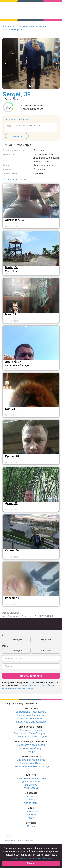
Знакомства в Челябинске (31, 760)
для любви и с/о (31, 781)
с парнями (31, 814)
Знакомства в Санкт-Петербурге (31, 733)
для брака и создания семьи (31, 778)
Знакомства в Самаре (31, 748)
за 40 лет (31, 796)
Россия (31, 826)
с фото (31, 818)
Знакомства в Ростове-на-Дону (31, 737)
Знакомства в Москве (31, 730)
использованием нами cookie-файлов (31, 858)
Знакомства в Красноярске (31, 745)
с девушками (31, 811)
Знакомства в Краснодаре (31, 715)
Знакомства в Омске (31, 763)
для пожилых (31, 803)
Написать (17, 136)
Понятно (31, 863)
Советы (9, 837)
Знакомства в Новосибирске (31, 712)
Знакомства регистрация (33, 26)
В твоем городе (14, 29)
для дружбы (31, 785)
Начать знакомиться (31, 676)
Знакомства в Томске (31, 718)
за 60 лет (31, 800)
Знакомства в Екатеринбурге (31, 722)
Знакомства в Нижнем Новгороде (31, 766)
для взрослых (31, 788)
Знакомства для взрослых (19, 841)
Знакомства (9, 26)
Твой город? (31, 752)
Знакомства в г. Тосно (14, 180)
